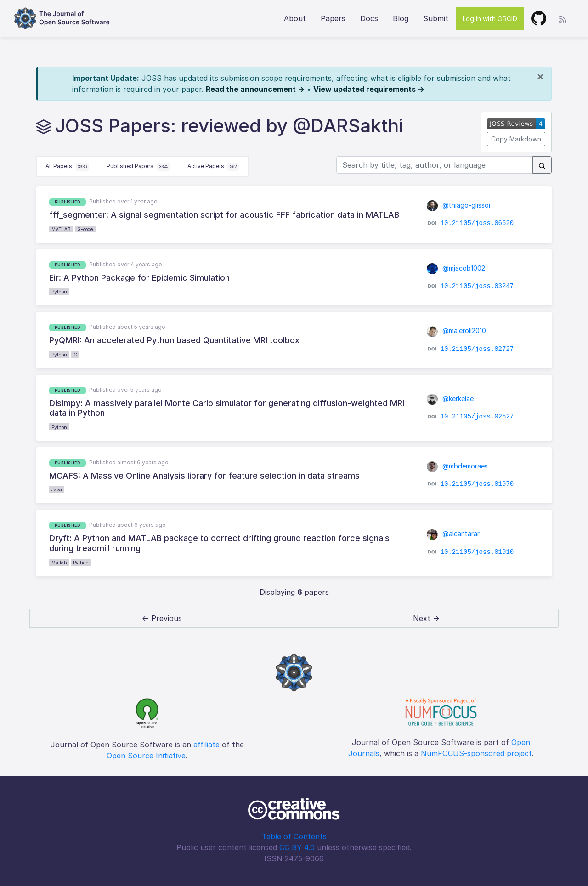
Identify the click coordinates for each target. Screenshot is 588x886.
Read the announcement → (255, 89)
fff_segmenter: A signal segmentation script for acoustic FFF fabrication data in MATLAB (224, 215)
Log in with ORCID (490, 19)
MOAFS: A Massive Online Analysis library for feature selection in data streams (204, 476)
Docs (369, 18)
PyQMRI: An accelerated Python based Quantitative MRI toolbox (174, 340)
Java (57, 490)
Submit (436, 18)
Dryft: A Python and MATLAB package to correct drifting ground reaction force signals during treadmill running (219, 543)
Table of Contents (294, 836)
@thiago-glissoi (458, 205)
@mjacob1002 (456, 268)
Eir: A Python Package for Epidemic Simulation (139, 278)
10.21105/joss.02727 (477, 349)
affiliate (206, 745)
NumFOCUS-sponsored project (476, 753)
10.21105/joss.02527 (477, 417)
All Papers (67, 167)
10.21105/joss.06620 (477, 223)
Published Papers (138, 167)
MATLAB (61, 229)
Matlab (59, 563)
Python (59, 292)
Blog (401, 18)
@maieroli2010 (456, 330)
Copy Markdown (516, 139)
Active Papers (213, 167)
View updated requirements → (369, 89)
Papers (333, 18)
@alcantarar (453, 533)
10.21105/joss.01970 (477, 484)
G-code (85, 229)
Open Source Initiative (146, 756)
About (295, 18)
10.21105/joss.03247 (477, 286)
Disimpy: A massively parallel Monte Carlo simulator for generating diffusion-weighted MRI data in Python (227, 408)
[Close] (540, 76)
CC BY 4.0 (297, 847)
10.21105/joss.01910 (477, 552)
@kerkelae (450, 398)
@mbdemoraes (457, 466)
